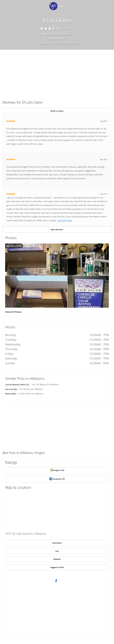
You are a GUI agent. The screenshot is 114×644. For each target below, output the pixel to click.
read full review (65, 220)
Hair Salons (66, 34)
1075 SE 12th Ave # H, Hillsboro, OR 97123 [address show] (57, 43)
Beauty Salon (53, 34)
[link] (57, 6)
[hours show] (57, 39)
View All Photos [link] (13, 312)
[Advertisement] (57, 73)
